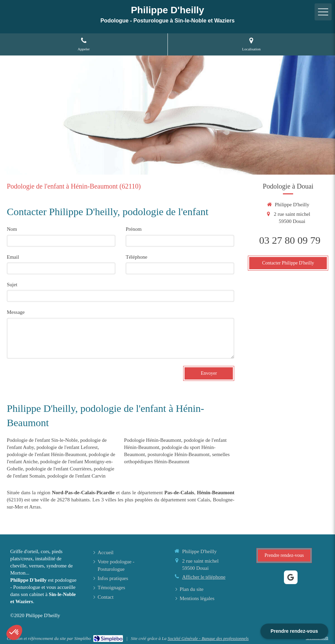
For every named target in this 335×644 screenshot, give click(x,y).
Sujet (12, 285)
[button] (14, 632)
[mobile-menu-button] (323, 12)
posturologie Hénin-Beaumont (178, 454)
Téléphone (136, 257)
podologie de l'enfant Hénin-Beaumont (46, 454)
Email (13, 257)
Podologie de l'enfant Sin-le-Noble (42, 440)
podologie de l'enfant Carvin (76, 476)
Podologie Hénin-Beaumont (153, 440)
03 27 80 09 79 (290, 240)
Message (16, 312)
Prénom (134, 229)
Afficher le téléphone (204, 577)
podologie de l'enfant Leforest (67, 447)
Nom (12, 229)
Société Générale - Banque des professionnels (208, 638)
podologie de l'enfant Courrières (58, 469)
